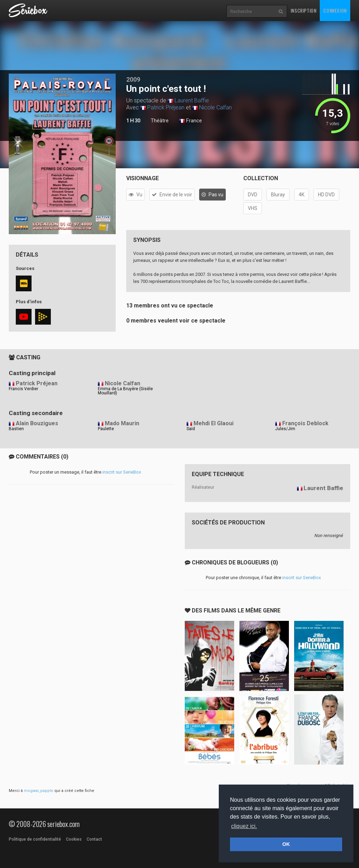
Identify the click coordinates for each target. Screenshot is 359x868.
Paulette (106, 429)
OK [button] (286, 844)
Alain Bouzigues (37, 423)
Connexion (335, 10)
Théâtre (160, 121)
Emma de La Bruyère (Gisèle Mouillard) (125, 391)
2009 (133, 79)
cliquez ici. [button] (244, 826)
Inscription (304, 10)
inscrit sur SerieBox (122, 472)
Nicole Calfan (215, 107)
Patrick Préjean (166, 107)
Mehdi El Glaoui (214, 423)
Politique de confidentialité (35, 839)
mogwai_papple (39, 791)
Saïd (191, 429)
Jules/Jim (285, 429)
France (191, 121)
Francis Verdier (23, 389)
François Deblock (305, 423)
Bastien (16, 429)
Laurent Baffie (192, 100)
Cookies (74, 839)
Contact (94, 839)
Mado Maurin (122, 423)
